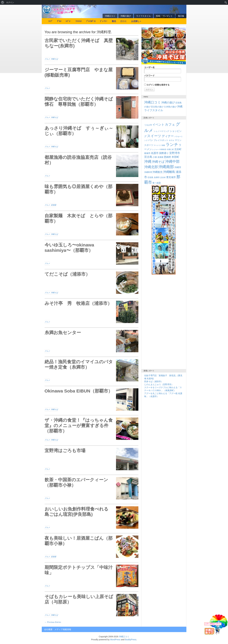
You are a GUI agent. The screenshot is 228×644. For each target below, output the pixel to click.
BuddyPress (131, 640)
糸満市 (157, 177)
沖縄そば (54, 59)
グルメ (47, 59)
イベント (158, 125)
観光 (114, 21)
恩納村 (167, 157)
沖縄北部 (151, 167)
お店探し (136, 21)
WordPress (115, 640)
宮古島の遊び (157, 107)
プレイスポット (161, 140)
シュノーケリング (161, 131)
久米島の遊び (170, 107)
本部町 (175, 157)
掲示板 (181, 16)
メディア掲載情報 (63, 629)
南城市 (147, 153)
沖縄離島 (169, 172)
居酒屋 (54, 205)
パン (150, 140)
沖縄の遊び (126, 16)
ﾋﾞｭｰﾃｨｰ (104, 21)
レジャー (156, 149)
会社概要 (48, 629)
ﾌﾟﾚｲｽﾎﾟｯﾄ (91, 21)
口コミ (124, 21)
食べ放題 (157, 183)
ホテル (171, 140)
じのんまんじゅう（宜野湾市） (159, 384)
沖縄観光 (157, 172)
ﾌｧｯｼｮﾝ (79, 21)
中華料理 (163, 149)
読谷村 (163, 177)
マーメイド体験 (159, 145)
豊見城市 (171, 177)
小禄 (155, 157)
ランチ (172, 145)
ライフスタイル (143, 16)
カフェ (170, 124)
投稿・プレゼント (164, 16)
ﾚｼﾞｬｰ (68, 21)
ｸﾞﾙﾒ (59, 21)
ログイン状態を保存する (157, 85)
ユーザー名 (163, 70)
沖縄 (148, 161)
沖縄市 (178, 167)
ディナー (168, 136)
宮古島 (148, 157)
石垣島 (150, 177)
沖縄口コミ (110, 16)
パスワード (163, 78)
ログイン (10, 2)
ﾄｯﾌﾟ (51, 21)
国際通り (164, 153)
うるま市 (148, 125)
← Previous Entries (53, 622)
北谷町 (178, 149)
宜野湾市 (175, 153)
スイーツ (154, 136)
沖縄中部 (172, 161)
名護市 (155, 153)
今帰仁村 (170, 149)
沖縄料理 (148, 172)
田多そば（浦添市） (154, 381)
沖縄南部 (166, 167)
